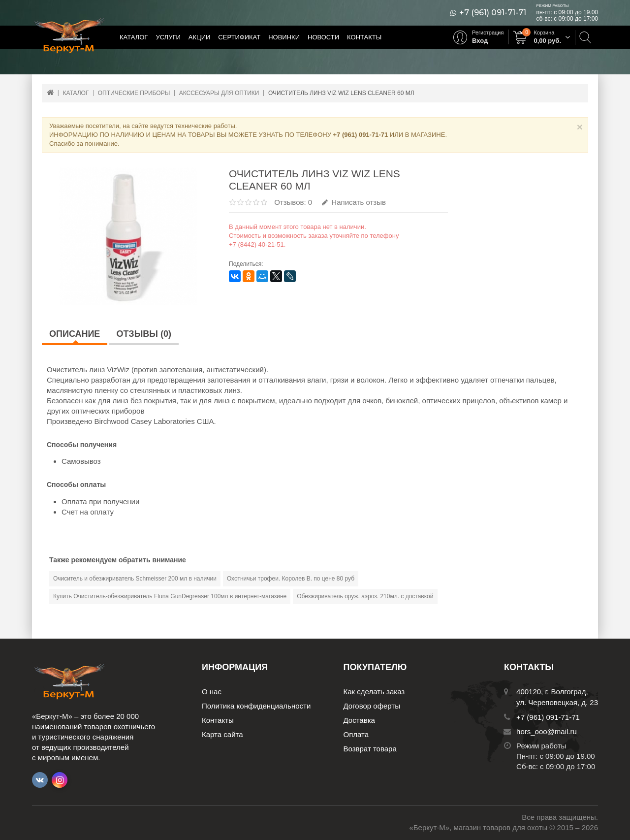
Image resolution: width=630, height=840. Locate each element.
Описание (75, 334)
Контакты (364, 37)
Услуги (168, 37)
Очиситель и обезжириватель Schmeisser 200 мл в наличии (135, 579)
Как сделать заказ (374, 692)
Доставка (359, 720)
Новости (323, 37)
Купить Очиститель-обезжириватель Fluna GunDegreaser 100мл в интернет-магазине (170, 596)
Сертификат (239, 37)
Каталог (134, 37)
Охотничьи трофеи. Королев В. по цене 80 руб (291, 579)
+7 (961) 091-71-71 (493, 13)
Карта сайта (222, 734)
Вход (480, 41)
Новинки (284, 37)
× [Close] (580, 127)
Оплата (356, 734)
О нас (212, 692)
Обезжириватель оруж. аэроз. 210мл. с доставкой (365, 596)
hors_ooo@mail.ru (547, 731)
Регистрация (488, 32)
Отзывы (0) (144, 334)
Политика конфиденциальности (256, 706)
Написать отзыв (354, 202)
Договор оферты (372, 706)
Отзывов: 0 (293, 202)
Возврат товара (370, 749)
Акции (200, 37)
